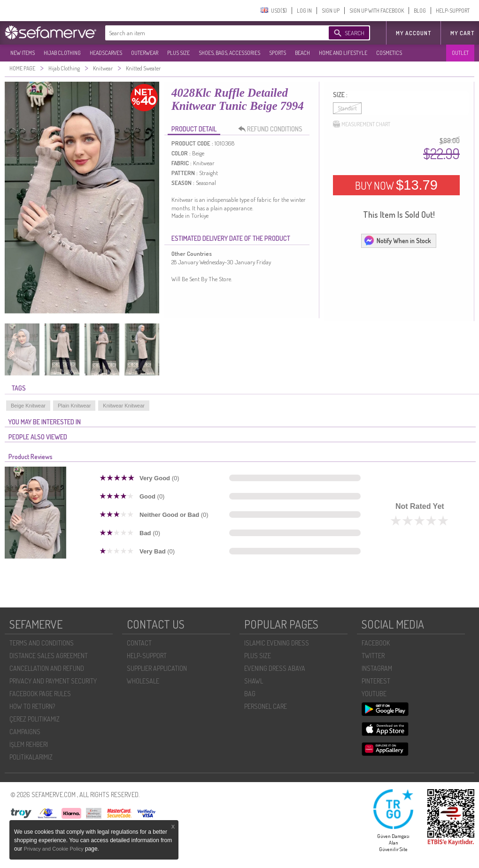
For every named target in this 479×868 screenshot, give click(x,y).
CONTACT (139, 643)
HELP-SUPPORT (453, 11)
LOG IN (304, 11)
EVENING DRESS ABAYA (275, 668)
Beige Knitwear (28, 406)
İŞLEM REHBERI (29, 744)
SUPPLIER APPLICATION (157, 668)
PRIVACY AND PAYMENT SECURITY (53, 681)
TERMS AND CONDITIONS (42, 643)
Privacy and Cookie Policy (54, 849)
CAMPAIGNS (25, 732)
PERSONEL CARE (266, 706)
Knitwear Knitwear (124, 406)
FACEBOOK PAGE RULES (40, 694)
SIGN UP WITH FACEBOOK (377, 11)
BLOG (420, 11)
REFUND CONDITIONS (273, 129)
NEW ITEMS (23, 53)
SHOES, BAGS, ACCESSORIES (229, 53)
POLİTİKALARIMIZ (31, 757)
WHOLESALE (143, 681)
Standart (347, 108)
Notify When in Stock (397, 240)
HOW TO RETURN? (32, 706)
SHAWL (254, 681)
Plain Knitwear (74, 406)
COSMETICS (389, 53)
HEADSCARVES (106, 53)
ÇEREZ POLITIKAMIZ (35, 719)
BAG (250, 694)
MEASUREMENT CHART (362, 124)
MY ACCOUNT (413, 33)
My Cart (462, 33)
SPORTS (278, 53)
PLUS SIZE (178, 53)
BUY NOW (396, 185)
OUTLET (460, 53)
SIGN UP (331, 11)
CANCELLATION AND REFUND (47, 668)
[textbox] (208, 33)
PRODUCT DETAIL (194, 129)
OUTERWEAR (145, 53)
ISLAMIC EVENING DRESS (277, 643)
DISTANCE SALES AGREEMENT (49, 656)
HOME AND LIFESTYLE (343, 53)
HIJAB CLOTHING (62, 53)
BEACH (302, 53)
